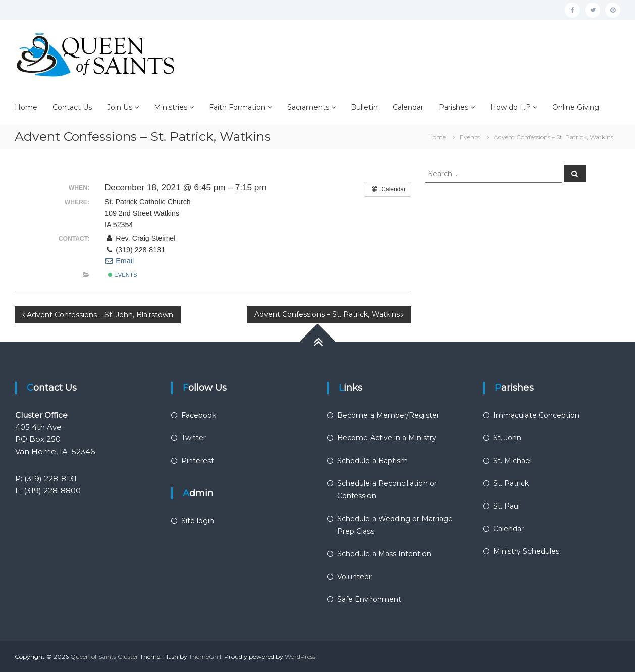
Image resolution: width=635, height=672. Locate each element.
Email (119, 261)
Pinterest (198, 461)
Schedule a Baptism (373, 461)
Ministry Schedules (526, 551)
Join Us (120, 107)
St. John (507, 438)
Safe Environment (369, 599)
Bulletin (364, 107)
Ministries (171, 107)
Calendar (408, 107)
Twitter (194, 438)
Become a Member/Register (388, 415)
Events (123, 275)
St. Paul (507, 506)
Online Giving (576, 107)
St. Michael (512, 461)
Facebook (199, 415)
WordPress (300, 657)
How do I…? (510, 107)
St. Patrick (511, 483)
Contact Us (72, 107)
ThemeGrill (205, 657)
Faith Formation (237, 107)
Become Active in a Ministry (387, 438)
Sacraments (308, 107)
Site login (198, 521)
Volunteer (354, 577)
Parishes (454, 107)
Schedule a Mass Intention (384, 554)
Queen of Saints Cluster (104, 657)
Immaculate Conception (536, 415)
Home (26, 107)
